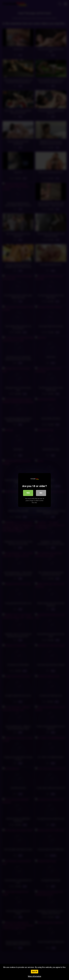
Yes (28, 493)
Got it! (35, 972)
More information (35, 976)
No (41, 493)
